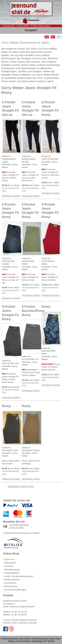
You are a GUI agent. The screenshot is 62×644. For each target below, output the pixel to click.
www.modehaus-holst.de (24, 623)
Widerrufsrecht (12, 580)
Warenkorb (31, 20)
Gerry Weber (24, 26)
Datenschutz (11, 586)
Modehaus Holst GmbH (21, 486)
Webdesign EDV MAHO (43, 641)
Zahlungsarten (12, 573)
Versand (9, 566)
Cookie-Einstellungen (16, 590)
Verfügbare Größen (11, 196)
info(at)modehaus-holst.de (24, 620)
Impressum (11, 583)
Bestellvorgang (13, 570)
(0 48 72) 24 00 (19, 612)
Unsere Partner (23, 641)
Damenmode (10, 26)
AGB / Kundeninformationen (19, 576)
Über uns (10, 559)
